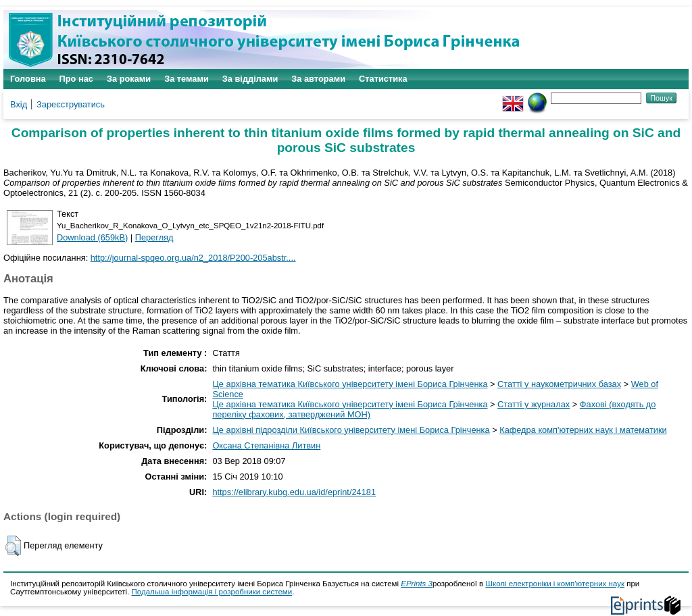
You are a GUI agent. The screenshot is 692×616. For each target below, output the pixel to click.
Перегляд (154, 237)
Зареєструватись (71, 104)
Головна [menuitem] (28, 79)
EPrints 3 (417, 584)
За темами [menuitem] (187, 79)
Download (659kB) (92, 237)
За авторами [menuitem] (318, 79)
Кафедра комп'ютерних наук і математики (583, 430)
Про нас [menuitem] (76, 79)
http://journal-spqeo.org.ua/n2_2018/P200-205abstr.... (193, 258)
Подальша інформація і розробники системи (212, 592)
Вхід (19, 104)
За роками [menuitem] (129, 79)
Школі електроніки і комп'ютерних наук (555, 584)
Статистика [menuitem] (383, 79)
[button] (13, 546)
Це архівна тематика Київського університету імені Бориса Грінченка (350, 384)
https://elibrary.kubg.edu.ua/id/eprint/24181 (294, 492)
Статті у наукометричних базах (559, 384)
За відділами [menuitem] (250, 79)
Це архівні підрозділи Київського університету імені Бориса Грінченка (351, 430)
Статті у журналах (534, 404)
